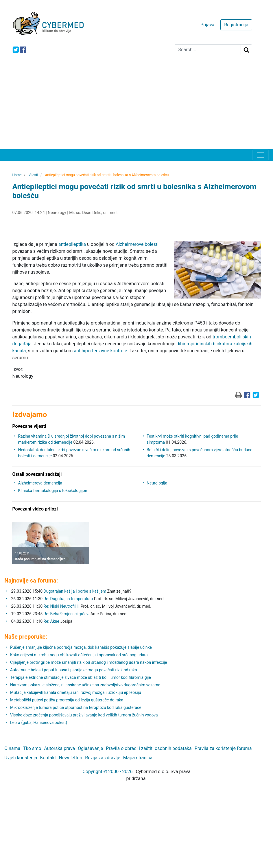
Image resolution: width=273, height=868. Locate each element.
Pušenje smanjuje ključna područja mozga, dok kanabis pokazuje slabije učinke (81, 647)
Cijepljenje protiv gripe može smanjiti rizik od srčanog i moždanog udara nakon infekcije (89, 662)
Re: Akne (52, 621)
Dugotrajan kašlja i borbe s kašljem (75, 591)
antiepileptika (72, 244)
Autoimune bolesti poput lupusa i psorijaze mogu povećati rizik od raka (74, 670)
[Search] (208, 50)
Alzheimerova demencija (40, 483)
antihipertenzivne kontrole (100, 351)
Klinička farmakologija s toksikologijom (53, 491)
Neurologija (157, 483)
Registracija (236, 25)
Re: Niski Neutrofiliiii (62, 606)
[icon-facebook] (23, 50)
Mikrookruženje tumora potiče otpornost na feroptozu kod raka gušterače (76, 707)
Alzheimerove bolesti (137, 244)
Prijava (207, 25)
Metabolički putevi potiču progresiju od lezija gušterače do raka (67, 700)
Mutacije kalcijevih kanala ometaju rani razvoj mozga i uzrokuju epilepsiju (76, 692)
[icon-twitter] (16, 50)
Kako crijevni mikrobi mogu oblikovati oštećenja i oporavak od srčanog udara (79, 655)
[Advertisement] (136, 106)
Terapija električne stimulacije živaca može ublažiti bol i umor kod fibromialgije (81, 677)
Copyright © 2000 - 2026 (107, 772)
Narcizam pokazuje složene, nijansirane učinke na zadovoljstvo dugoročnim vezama (85, 685)
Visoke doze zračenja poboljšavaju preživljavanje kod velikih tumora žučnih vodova (84, 715)
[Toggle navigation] (261, 155)
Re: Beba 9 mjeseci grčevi (67, 614)
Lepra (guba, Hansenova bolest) (39, 723)
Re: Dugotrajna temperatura (68, 599)
